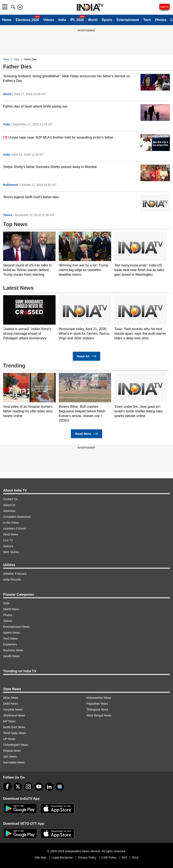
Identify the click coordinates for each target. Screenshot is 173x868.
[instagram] (28, 787)
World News (11, 609)
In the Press (11, 523)
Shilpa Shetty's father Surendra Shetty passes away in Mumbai (50, 167)
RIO (124, 858)
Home (7, 20)
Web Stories (11, 552)
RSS (135, 858)
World (93, 20)
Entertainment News (16, 627)
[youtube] (39, 787)
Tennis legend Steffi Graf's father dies (31, 197)
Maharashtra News (99, 698)
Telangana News (98, 709)
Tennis (8, 215)
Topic (17, 59)
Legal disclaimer (62, 858)
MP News (9, 721)
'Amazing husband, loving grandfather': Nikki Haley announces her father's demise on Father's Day (67, 78)
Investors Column (15, 528)
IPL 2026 (77, 20)
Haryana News (13, 709)
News (6, 59)
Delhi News (11, 704)
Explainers (10, 644)
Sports (107, 20)
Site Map (41, 858)
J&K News (10, 757)
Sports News (11, 633)
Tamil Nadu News (15, 733)
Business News (13, 650)
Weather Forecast (15, 574)
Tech (147, 20)
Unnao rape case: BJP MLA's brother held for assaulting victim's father (58, 137)
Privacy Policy (87, 858)
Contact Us (10, 499)
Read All (87, 356)
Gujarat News (12, 751)
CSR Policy (109, 858)
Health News (11, 656)
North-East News (14, 727)
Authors (8, 546)
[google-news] (60, 787)
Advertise (9, 511)
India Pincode (12, 580)
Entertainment (128, 20)
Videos (49, 20)
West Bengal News (99, 715)
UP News (9, 739)
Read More (86, 434)
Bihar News (11, 698)
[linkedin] (49, 787)
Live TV (8, 540)
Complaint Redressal (17, 517)
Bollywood (11, 185)
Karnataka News (14, 762)
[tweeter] (18, 787)
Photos (161, 20)
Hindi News (11, 534)
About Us (9, 505)
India (62, 20)
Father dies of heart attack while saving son (35, 106)
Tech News (10, 639)
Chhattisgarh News (16, 745)
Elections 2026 (27, 20)
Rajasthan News (97, 704)
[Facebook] (7, 787)
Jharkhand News (14, 715)
